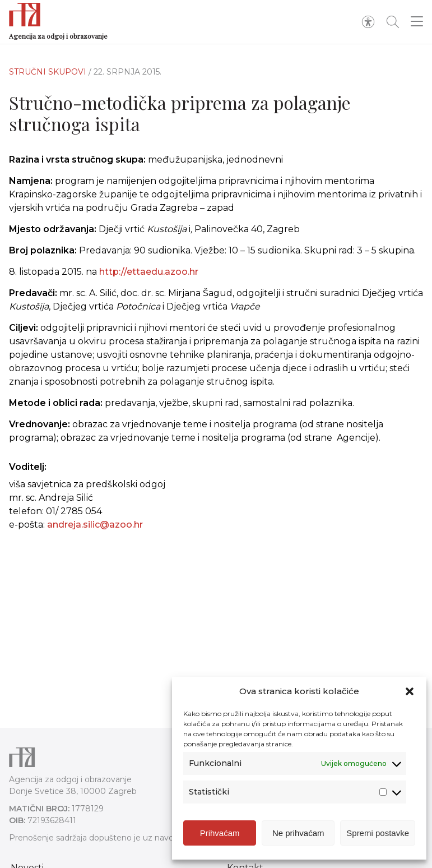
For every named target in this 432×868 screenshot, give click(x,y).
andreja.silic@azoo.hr (95, 525)
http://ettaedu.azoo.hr (149, 272)
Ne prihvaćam (298, 833)
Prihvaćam (220, 833)
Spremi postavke (378, 833)
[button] (410, 691)
